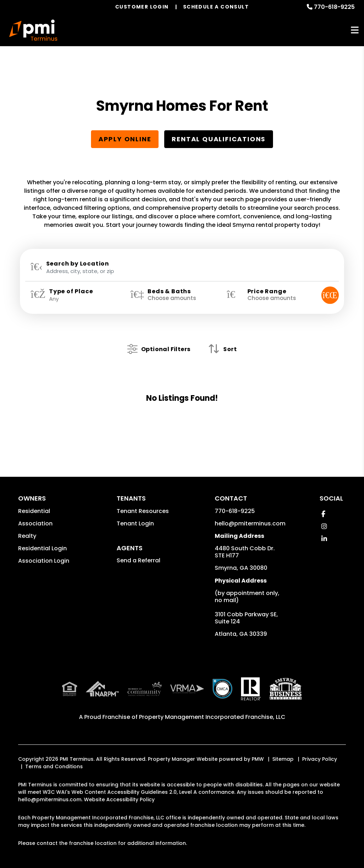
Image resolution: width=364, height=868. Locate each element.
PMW (258, 759)
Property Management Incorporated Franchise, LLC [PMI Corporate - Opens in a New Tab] (212, 717)
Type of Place (71, 291)
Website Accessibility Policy (119, 799)
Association (35, 523)
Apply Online (125, 139)
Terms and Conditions (54, 766)
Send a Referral (138, 560)
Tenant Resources (143, 511)
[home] (33, 30)
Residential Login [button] (42, 548)
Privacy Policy (320, 759)
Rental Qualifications (219, 139)
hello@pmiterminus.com (250, 523)
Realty (27, 536)
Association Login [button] (44, 561)
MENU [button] (355, 30)
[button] (323, 514)
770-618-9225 (334, 7)
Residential (34, 511)
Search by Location (78, 264)
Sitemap (283, 759)
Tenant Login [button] (135, 523)
